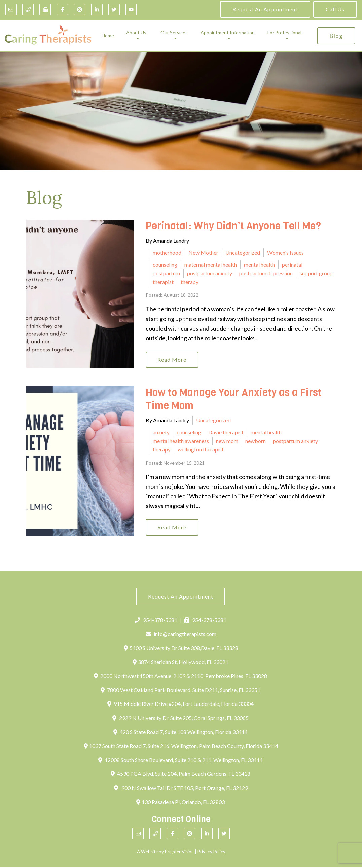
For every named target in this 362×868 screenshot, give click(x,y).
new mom (227, 441)
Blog (336, 36)
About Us (136, 33)
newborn (256, 441)
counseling (165, 265)
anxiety (161, 432)
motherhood (167, 252)
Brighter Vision (179, 853)
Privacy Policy (211, 853)
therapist (163, 282)
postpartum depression (266, 273)
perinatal (292, 265)
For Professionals (286, 33)
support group (316, 273)
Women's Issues (285, 252)
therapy (190, 282)
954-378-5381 (156, 621)
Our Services (174, 33)
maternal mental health (211, 265)
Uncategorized (243, 252)
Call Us (335, 9)
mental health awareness (181, 441)
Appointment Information (228, 33)
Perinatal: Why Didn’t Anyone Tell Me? (233, 226)
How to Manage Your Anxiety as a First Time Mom (234, 400)
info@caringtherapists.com (181, 635)
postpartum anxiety (210, 273)
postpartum (166, 273)
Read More (173, 360)
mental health (259, 265)
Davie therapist (226, 432)
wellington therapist (201, 450)
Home (108, 36)
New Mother (203, 252)
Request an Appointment (265, 9)
